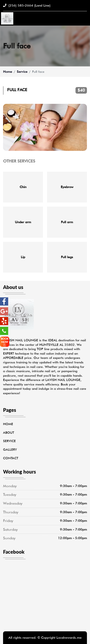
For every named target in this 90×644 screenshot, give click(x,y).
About (9, 433)
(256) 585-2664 (27, 5)
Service (22, 72)
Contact (11, 458)
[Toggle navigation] (84, 18)
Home (8, 72)
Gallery (10, 450)
